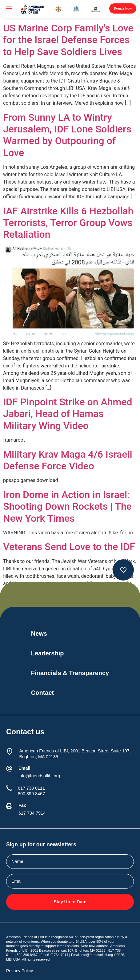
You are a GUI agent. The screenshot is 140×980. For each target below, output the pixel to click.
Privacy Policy (20, 971)
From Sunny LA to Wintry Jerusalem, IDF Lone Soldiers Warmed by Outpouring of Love (67, 135)
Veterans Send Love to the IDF (69, 547)
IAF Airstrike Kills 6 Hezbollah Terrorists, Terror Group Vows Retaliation (68, 223)
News (39, 634)
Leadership (48, 653)
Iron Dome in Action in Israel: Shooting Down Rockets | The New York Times (67, 506)
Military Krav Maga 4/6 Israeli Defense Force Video (68, 460)
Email (24, 768)
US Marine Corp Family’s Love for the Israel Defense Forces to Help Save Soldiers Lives (68, 40)
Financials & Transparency (70, 673)
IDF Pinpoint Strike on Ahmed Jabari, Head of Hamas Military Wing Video (68, 414)
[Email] (9, 769)
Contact (42, 693)
